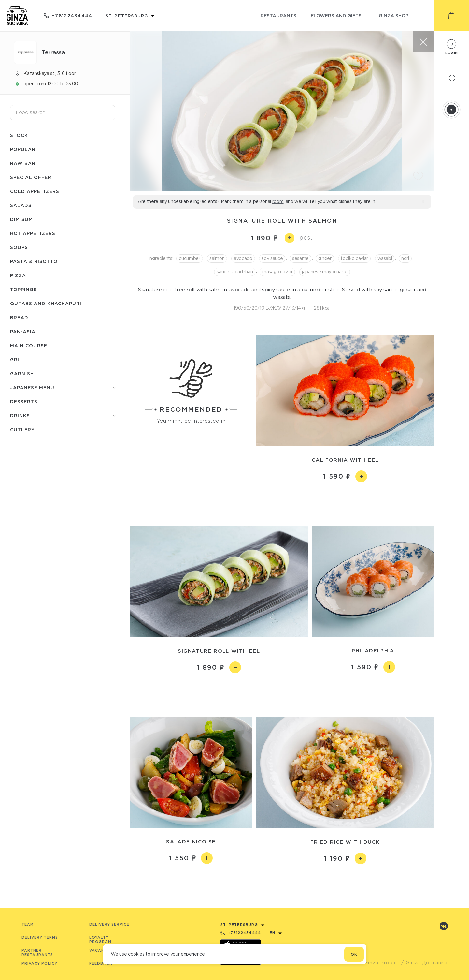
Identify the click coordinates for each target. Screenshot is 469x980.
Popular (23, 149)
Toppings (23, 289)
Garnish (22, 373)
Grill (18, 359)
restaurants (278, 15)
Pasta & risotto (34, 261)
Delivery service (109, 924)
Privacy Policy (39, 963)
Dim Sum (21, 219)
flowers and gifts (336, 15)
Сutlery (22, 430)
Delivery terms (40, 937)
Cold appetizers (35, 191)
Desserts (24, 401)
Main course (29, 345)
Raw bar (23, 163)
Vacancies (101, 950)
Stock (19, 135)
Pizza (18, 275)
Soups (19, 247)
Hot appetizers (33, 233)
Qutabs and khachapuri (46, 303)
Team (28, 924)
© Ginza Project (379, 963)
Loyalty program (100, 939)
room (278, 201)
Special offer (31, 177)
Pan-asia (23, 331)
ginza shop (394, 15)
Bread (19, 317)
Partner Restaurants (37, 952)
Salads (21, 205)
